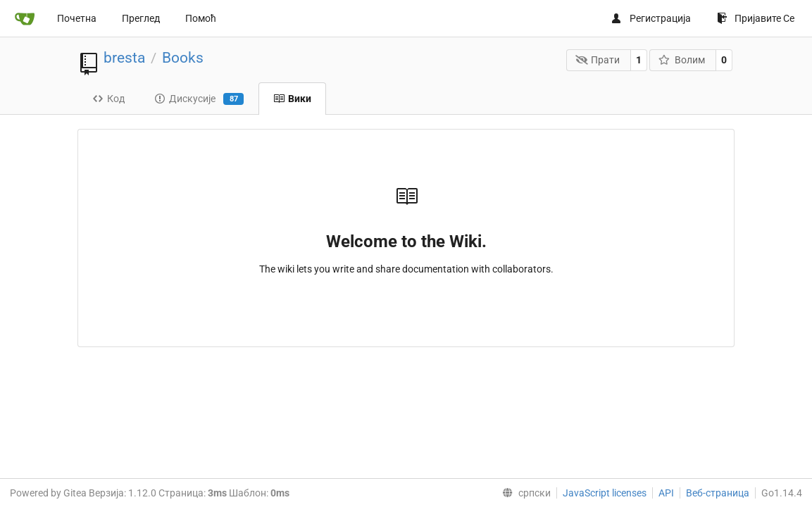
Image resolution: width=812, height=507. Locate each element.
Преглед (141, 18)
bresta (124, 58)
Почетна (77, 18)
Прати (598, 60)
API (666, 493)
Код (108, 99)
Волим (682, 60)
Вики (292, 99)
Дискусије (199, 99)
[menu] (524, 493)
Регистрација (651, 18)
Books (183, 58)
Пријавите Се (756, 18)
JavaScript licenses (605, 493)
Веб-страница (718, 493)
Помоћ (201, 18)
